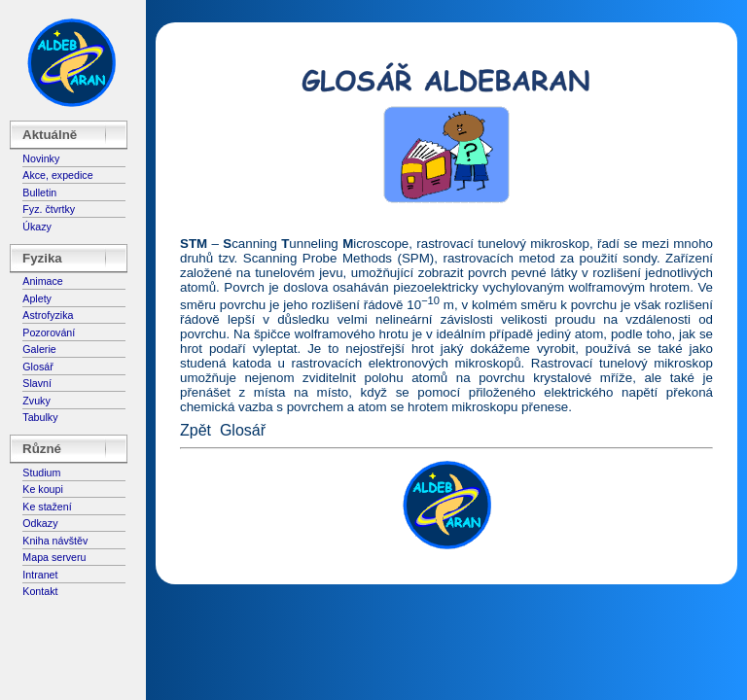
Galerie (39, 349)
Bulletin (39, 192)
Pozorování (49, 332)
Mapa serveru (54, 557)
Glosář (37, 367)
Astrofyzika (48, 315)
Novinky (41, 158)
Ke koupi (42, 489)
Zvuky (36, 401)
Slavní (37, 383)
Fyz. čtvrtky (49, 209)
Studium (41, 472)
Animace (42, 281)
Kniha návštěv (55, 541)
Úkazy (37, 227)
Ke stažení (47, 507)
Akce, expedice (57, 175)
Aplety (37, 298)
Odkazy (40, 523)
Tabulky (40, 417)
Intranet (40, 575)
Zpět (196, 430)
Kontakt (40, 591)
